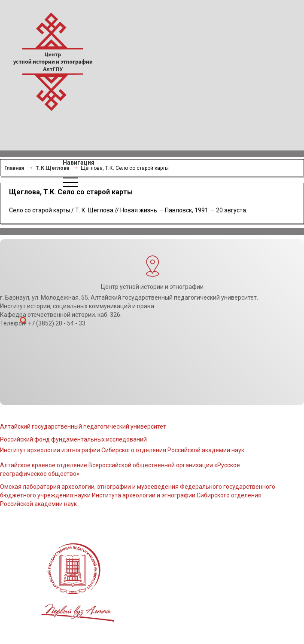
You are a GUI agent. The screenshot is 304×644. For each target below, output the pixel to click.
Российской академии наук (38, 504)
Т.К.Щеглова (52, 168)
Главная (14, 168)
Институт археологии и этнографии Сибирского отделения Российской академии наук (122, 450)
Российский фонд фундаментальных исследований (73, 439)
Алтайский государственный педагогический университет (83, 426)
